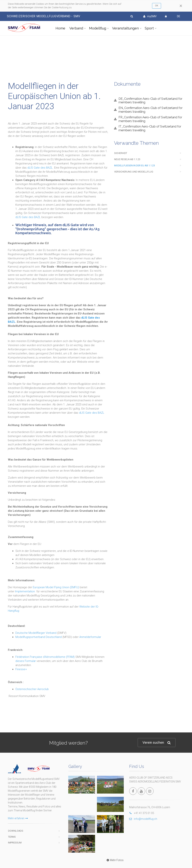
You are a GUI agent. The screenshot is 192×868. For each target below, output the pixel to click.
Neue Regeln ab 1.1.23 (127, 159)
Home (60, 28)
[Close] (181, 6)
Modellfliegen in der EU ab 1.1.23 (135, 165)
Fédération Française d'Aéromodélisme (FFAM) (45, 657)
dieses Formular (26, 661)
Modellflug (98, 28)
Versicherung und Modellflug (134, 172)
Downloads (16, 831)
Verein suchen (157, 743)
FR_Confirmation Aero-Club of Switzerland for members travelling (150, 119)
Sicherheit (121, 153)
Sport (149, 28)
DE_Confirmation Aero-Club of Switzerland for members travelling (150, 101)
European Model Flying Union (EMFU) (56, 587)
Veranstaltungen (125, 28)
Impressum (15, 843)
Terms (12, 837)
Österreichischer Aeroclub (32, 689)
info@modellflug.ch (143, 819)
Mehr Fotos (115, 860)
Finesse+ (21, 669)
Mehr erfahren (18, 818)
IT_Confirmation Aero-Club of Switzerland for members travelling (150, 128)
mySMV (150, 16)
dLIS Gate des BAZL (40, 168)
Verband (76, 28)
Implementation (25, 591)
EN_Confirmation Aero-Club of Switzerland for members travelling (150, 110)
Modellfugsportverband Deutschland (39, 637)
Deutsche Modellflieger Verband (36, 633)
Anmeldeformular (90, 637)
